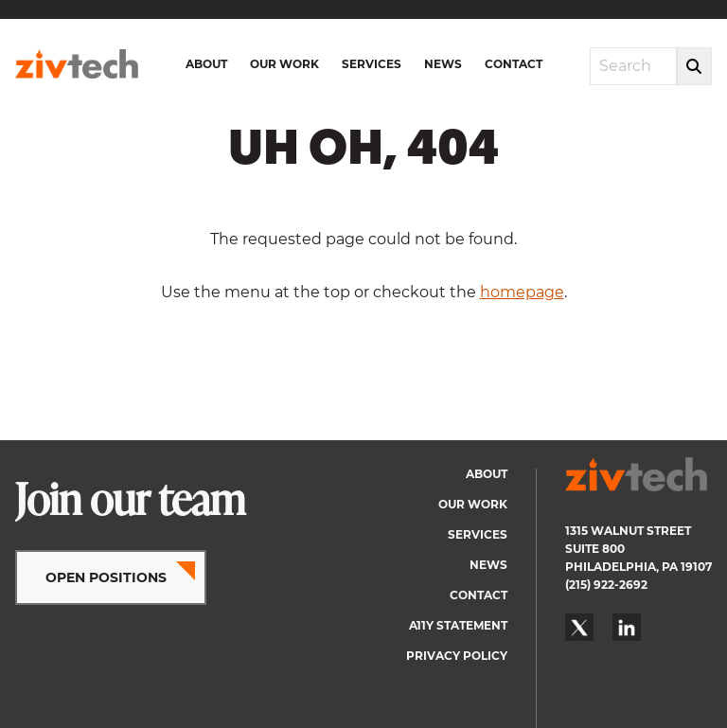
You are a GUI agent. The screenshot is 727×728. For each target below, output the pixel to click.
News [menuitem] (443, 64)
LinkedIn (627, 628)
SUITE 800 (595, 549)
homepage (522, 292)
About (487, 474)
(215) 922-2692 (606, 585)
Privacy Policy (457, 656)
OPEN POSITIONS (106, 577)
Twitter (579, 628)
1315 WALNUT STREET (628, 531)
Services (478, 534)
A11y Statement (458, 625)
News (488, 565)
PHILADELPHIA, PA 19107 (638, 567)
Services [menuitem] (372, 64)
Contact (479, 595)
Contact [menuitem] (514, 64)
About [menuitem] (206, 64)
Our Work (473, 504)
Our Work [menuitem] (284, 64)
